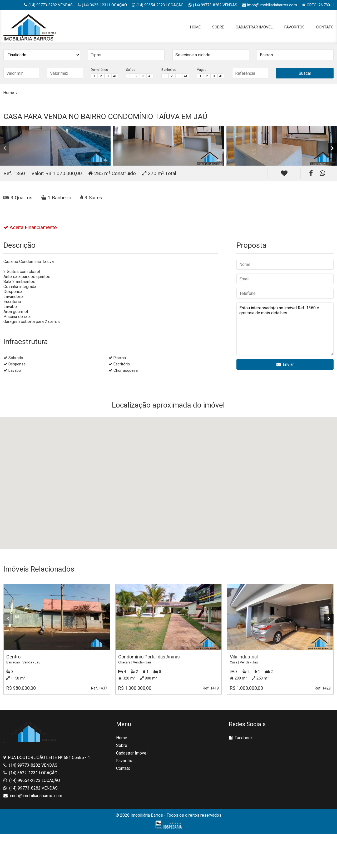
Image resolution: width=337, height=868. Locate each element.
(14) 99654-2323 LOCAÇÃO (158, 5)
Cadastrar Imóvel (254, 27)
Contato (325, 27)
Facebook (241, 738)
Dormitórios (99, 70)
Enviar (285, 364)
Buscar (305, 73)
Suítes (131, 70)
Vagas (202, 70)
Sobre (218, 27)
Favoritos (294, 27)
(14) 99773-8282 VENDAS (48, 5)
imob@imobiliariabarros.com (270, 5)
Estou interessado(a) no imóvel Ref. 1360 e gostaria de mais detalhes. (285, 329)
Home (195, 27)
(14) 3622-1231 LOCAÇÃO (102, 5)
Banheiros (169, 70)
